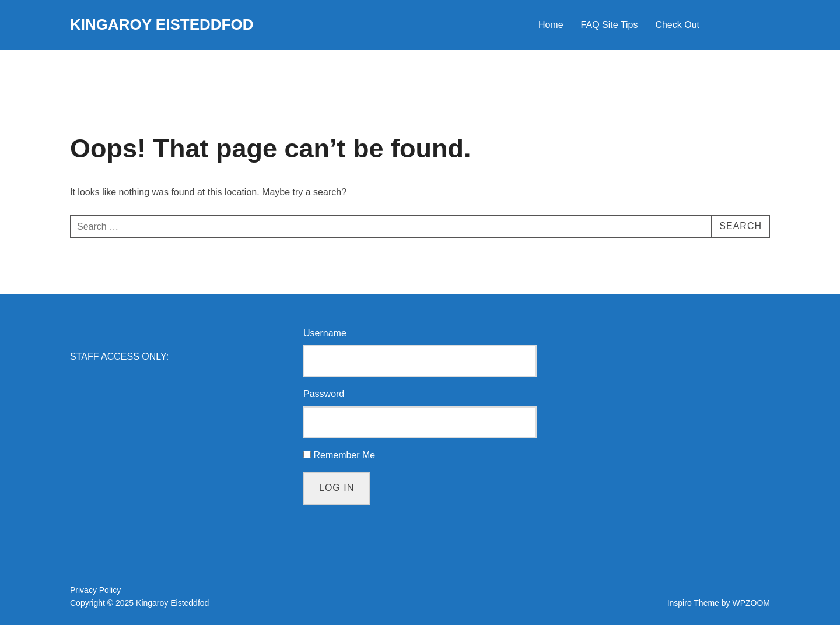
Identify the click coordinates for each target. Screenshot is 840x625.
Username (325, 333)
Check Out (677, 25)
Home (551, 25)
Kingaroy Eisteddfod (162, 24)
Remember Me (344, 455)
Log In (337, 488)
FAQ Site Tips (610, 25)
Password (324, 394)
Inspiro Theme (693, 603)
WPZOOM (751, 603)
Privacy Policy (95, 590)
